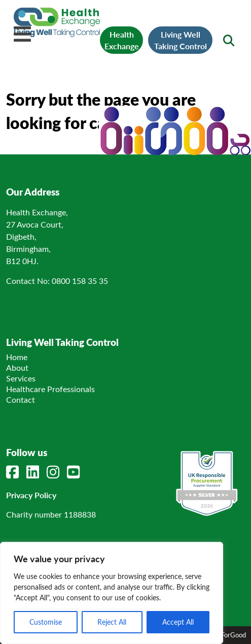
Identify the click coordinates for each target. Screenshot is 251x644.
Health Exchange (122, 40)
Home (17, 357)
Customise (46, 622)
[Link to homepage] (57, 34)
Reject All (112, 622)
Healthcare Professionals (50, 389)
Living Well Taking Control (181, 40)
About (17, 367)
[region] (112, 593)
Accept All (178, 622)
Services (21, 378)
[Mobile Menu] (22, 34)
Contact (21, 399)
